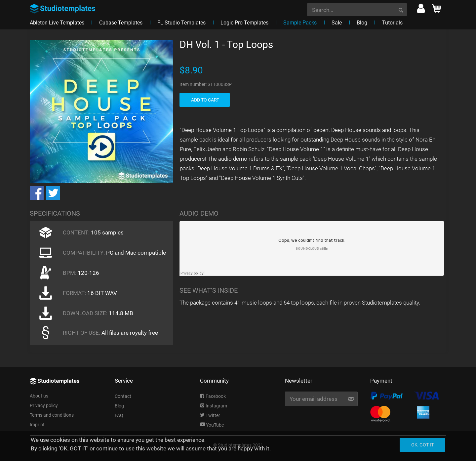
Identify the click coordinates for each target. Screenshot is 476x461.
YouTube (212, 425)
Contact (123, 396)
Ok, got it (422, 445)
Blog (119, 406)
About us (39, 396)
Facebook (213, 396)
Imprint (37, 425)
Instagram (214, 406)
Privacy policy (44, 405)
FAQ (119, 415)
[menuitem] (357, 9)
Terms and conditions (52, 415)
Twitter (210, 415)
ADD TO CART (205, 100)
